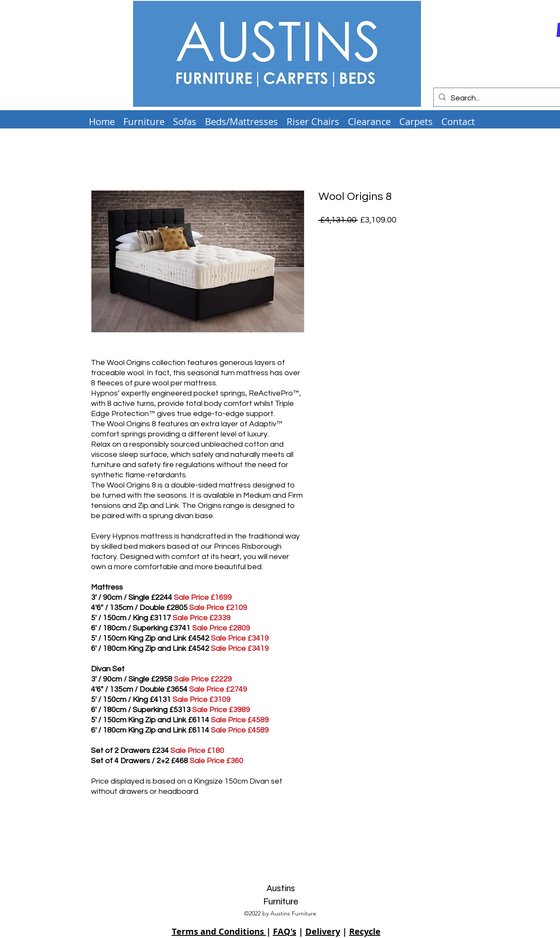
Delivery (323, 931)
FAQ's (285, 931)
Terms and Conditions (219, 931)
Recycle (365, 931)
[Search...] (498, 98)
